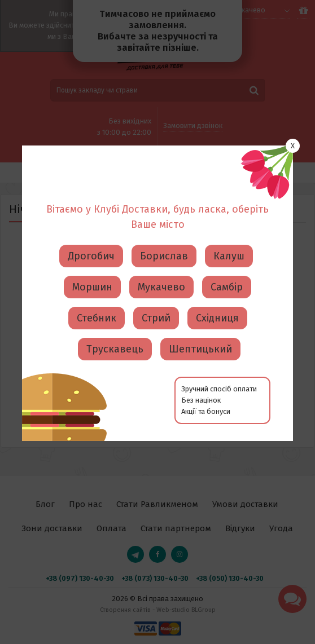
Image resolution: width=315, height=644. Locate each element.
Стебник (97, 276)
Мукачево (161, 245)
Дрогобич (91, 214)
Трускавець (115, 307)
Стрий (156, 276)
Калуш (229, 214)
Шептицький (200, 307)
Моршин (92, 245)
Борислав (164, 214)
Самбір (227, 245)
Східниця (217, 276)
